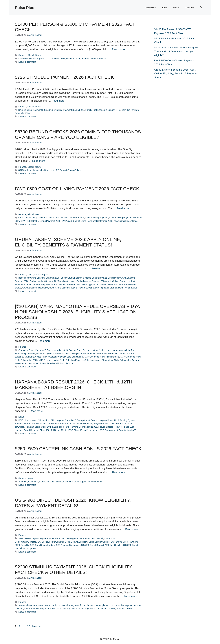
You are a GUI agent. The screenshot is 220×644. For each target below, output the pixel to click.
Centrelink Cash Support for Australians (83, 482)
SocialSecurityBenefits (53, 542)
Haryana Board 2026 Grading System (117, 420)
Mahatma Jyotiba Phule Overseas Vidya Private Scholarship (54, 357)
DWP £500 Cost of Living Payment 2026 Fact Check (77, 189)
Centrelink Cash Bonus (51, 482)
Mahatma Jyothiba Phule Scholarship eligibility (59, 354)
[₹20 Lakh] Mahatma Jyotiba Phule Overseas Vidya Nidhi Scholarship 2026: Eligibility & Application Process (77, 312)
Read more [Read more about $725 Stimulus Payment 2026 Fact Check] (58, 101)
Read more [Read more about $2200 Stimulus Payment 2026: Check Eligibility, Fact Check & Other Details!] (131, 596)
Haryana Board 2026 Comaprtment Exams (76, 420)
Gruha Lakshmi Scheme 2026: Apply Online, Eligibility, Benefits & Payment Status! (176, 74)
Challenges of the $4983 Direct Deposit (84, 538)
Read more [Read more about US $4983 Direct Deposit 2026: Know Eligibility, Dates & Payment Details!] (131, 529)
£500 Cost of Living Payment (33, 218)
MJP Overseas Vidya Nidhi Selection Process (61, 360)
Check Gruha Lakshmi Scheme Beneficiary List (84, 278)
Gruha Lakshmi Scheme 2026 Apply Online (97, 281)
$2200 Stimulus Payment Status (40, 609)
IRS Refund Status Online (68, 170)
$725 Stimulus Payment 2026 (33, 110)
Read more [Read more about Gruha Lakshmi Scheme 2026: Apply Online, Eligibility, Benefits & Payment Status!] (98, 269)
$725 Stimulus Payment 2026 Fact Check (64, 77)
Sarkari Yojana (41, 275)
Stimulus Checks (125, 609)
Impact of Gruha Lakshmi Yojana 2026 (119, 288)
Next (37, 626)
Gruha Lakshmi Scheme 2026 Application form (53, 281)
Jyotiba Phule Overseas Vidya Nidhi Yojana (90, 350)
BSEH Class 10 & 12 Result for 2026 (36, 420)
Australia (23, 482)
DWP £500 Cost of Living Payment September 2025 (87, 221)
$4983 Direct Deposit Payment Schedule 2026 (41, 538)
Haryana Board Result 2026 (84, 427)
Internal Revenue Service (94, 59)
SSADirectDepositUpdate (42, 545)
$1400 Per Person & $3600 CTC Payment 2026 (42, 59)
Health (176, 8)
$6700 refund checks (29, 170)
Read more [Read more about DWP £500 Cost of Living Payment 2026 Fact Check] (123, 208)
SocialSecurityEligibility (76, 542)
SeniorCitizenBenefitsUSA (28, 542)
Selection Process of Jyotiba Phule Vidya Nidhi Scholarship (44, 363)
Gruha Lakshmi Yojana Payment (38, 288)
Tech (164, 8)
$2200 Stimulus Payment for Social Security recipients (82, 605)
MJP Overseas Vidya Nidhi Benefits (102, 357)
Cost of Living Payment (97, 218)
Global (31, 55)
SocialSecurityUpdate (99, 542)
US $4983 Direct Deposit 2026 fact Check (100, 545)
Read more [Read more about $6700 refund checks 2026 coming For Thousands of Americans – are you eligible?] (39, 161)
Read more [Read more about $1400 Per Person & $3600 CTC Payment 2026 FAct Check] (118, 49)
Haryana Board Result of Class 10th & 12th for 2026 (40, 430)
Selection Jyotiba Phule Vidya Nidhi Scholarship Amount (112, 360)
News (38, 55)
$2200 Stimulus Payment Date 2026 (36, 605)
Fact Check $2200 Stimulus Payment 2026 (78, 609)
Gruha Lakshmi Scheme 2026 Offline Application (75, 285)
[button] (201, 8)
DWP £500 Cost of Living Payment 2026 (41, 221)
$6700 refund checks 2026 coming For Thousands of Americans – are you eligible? (176, 51)
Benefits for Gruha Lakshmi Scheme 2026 (39, 278)
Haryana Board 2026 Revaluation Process (72, 424)
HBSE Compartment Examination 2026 (117, 430)
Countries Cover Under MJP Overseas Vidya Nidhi (43, 350)
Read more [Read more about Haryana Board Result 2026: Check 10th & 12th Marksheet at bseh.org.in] (36, 411)
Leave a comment (27, 62)
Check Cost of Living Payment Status (66, 218)
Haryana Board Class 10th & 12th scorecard (47, 427)
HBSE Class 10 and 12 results (82, 430)
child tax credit (73, 59)
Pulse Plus (25, 8)
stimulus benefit (108, 609)
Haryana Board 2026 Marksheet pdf (32, 424)
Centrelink (33, 482)
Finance (190, 8)
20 (29, 626)
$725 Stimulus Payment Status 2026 (66, 110)
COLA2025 (110, 538)
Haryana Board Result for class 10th (116, 427)
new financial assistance (126, 221)
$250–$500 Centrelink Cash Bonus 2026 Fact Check (78, 449)
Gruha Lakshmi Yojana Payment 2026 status (77, 288)
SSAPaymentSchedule (67, 545)
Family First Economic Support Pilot (103, 110)
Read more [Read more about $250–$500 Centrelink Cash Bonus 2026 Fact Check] (119, 472)
